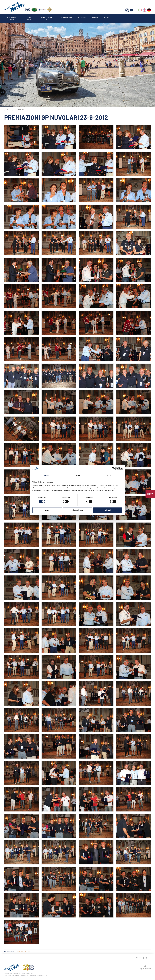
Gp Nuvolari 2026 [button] (12, 17)
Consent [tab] (46, 475)
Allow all (108, 510)
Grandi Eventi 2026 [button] (47, 17)
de (149, 11)
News (108, 17)
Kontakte (83, 17)
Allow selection (77, 510)
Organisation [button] (67, 17)
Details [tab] (77, 475)
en (145, 11)
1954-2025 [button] (29, 17)
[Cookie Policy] (25, 975)
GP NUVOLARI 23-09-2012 (22, 951)
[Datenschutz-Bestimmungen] (12, 975)
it (140, 11)
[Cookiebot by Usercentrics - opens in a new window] (113, 469)
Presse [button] (96, 17)
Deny (47, 510)
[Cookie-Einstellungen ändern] (39, 975)
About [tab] (109, 475)
